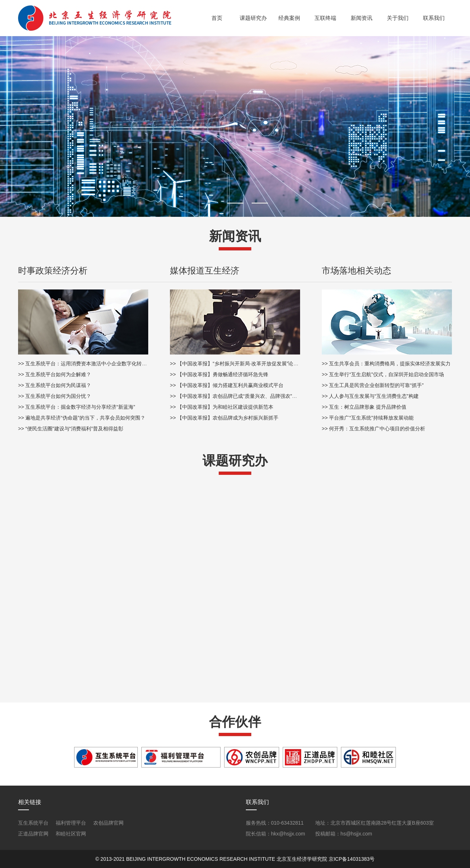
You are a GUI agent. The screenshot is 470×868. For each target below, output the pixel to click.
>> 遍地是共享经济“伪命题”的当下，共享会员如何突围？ (82, 418)
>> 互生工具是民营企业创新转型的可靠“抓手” (373, 385)
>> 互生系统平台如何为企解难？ (55, 374)
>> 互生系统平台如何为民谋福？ (55, 385)
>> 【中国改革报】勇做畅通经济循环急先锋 (219, 374)
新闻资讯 (362, 18)
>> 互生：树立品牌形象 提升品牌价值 (364, 407)
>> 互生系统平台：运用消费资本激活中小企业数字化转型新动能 (90, 364)
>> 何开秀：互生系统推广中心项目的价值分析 (373, 429)
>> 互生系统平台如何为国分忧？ (55, 396)
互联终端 (325, 18)
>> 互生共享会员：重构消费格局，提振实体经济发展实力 (386, 364)
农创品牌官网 (108, 823)
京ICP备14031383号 (352, 859)
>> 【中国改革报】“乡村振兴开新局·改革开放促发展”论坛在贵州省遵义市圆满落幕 (262, 364)
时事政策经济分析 (53, 270)
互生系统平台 (33, 823)
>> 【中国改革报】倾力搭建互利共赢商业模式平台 (227, 385)
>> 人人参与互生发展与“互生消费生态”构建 (370, 396)
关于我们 (398, 18)
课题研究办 (253, 18)
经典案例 (289, 18)
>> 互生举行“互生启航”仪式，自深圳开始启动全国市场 (383, 374)
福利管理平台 (71, 823)
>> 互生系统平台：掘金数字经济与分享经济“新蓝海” (77, 407)
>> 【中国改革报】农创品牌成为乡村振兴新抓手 (224, 418)
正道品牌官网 (33, 834)
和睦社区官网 (71, 834)
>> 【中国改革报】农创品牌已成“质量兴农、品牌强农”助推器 (239, 396)
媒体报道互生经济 (205, 270)
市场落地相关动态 (356, 270)
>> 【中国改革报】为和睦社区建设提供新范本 (222, 407)
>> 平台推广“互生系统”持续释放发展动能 (368, 418)
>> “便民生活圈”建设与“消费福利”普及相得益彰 (71, 429)
